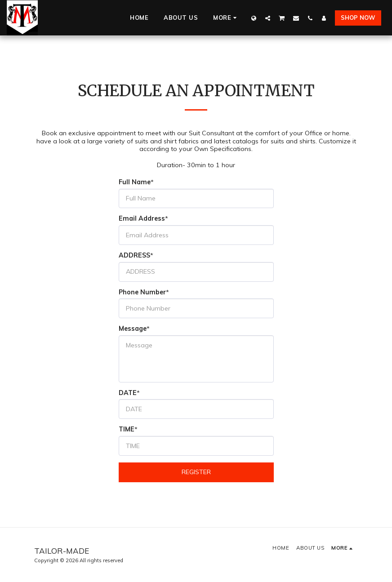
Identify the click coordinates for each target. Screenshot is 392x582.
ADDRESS (134, 255)
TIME (127, 429)
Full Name (135, 182)
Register (196, 472)
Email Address (142, 219)
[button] (268, 18)
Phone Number (142, 292)
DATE (128, 393)
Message (133, 329)
